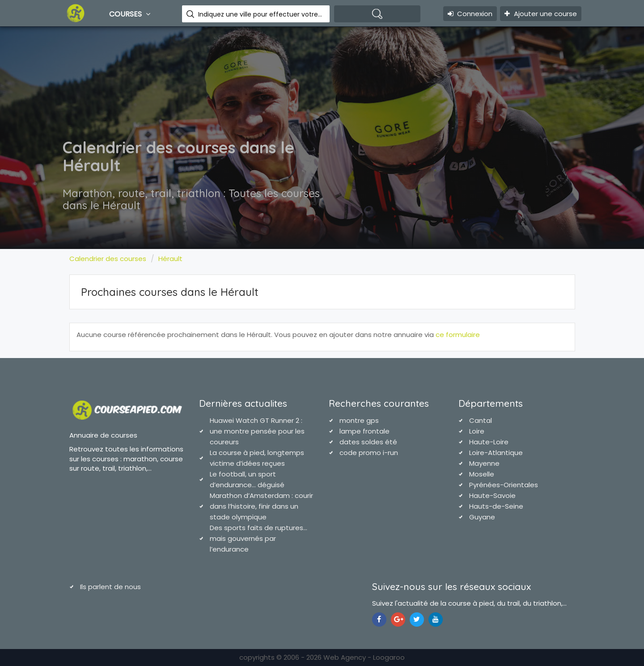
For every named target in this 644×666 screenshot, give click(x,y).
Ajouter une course (541, 14)
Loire (477, 431)
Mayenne (484, 463)
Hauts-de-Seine (496, 506)
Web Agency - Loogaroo (364, 657)
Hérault (170, 259)
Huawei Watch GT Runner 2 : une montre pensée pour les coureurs (257, 431)
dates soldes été (368, 442)
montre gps (359, 420)
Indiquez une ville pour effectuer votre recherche (261, 14)
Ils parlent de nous (110, 587)
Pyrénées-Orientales (504, 485)
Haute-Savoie (492, 495)
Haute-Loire (489, 442)
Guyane (482, 517)
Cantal (481, 420)
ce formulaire (458, 335)
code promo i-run (369, 453)
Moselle (482, 474)
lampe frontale (364, 431)
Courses (131, 14)
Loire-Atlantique (496, 453)
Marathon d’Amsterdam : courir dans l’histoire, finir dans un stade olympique (261, 506)
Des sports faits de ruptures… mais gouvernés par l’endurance (258, 538)
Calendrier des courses (108, 259)
